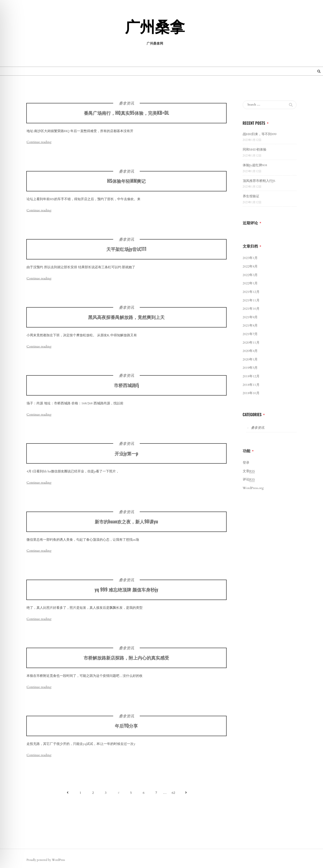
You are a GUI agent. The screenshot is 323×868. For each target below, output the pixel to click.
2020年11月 (251, 343)
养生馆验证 (251, 196)
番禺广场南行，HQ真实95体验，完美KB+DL (126, 113)
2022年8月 (250, 266)
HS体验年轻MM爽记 (126, 182)
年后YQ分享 (126, 727)
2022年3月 (250, 275)
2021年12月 (251, 292)
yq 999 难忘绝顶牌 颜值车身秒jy (127, 591)
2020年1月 (250, 359)
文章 (249, 471)
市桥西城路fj (126, 386)
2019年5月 (250, 368)
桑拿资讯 (126, 103)
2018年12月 (251, 376)
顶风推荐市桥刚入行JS (259, 181)
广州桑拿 (155, 28)
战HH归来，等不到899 (260, 134)
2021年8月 (250, 325)
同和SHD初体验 (255, 150)
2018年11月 (251, 385)
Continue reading (39, 142)
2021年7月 (250, 334)
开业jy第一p (126, 454)
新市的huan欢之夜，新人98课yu (126, 523)
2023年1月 (250, 258)
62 (173, 793)
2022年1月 (250, 283)
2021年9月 (250, 317)
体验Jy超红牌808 (255, 165)
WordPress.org (253, 488)
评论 (249, 480)
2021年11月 (251, 300)
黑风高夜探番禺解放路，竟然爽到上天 (126, 318)
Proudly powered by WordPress (46, 860)
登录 (246, 463)
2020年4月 (250, 351)
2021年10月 (251, 309)
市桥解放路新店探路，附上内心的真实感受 (126, 659)
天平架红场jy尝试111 (126, 250)
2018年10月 (251, 393)
